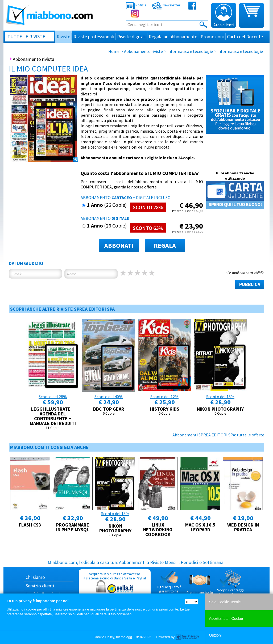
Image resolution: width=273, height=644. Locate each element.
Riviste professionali (94, 37)
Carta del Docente (245, 37)
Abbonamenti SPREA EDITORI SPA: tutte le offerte (218, 435)
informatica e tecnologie (190, 51)
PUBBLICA (250, 284)
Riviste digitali (131, 37)
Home (114, 51)
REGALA (165, 245)
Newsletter (166, 5)
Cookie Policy (104, 637)
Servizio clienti (40, 586)
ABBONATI (119, 245)
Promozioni (212, 37)
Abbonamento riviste (143, 51)
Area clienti (224, 16)
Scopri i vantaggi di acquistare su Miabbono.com (230, 585)
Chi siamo (35, 577)
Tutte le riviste (26, 37)
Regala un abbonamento (173, 37)
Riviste (63, 37)
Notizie (136, 5)
